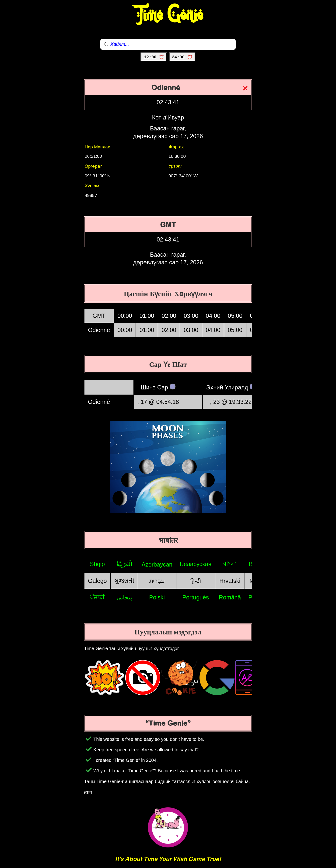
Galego (97, 581)
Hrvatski (230, 581)
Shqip (97, 564)
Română (230, 597)
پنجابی (124, 597)
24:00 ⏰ (182, 57)
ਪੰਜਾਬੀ (97, 597)
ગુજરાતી (124, 581)
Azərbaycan (157, 564)
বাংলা (230, 563)
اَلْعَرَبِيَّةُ (124, 564)
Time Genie (168, 15)
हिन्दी (196, 581)
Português (196, 597)
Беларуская (196, 564)
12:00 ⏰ (154, 57)
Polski (157, 597)
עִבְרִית (157, 581)
